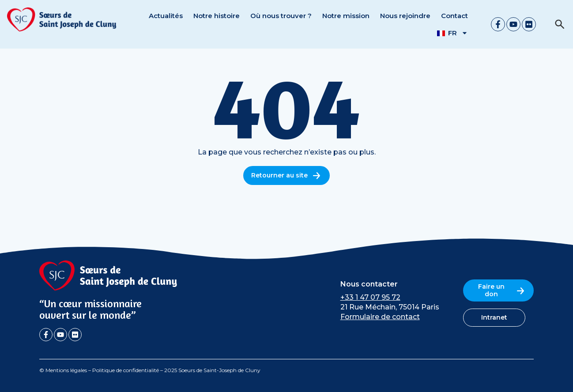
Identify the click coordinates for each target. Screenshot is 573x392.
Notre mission (346, 16)
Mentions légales (66, 370)
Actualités (166, 16)
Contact (454, 16)
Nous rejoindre (405, 16)
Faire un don (502, 290)
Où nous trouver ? (281, 16)
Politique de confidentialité (126, 370)
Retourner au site (286, 175)
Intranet (494, 317)
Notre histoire (217, 16)
